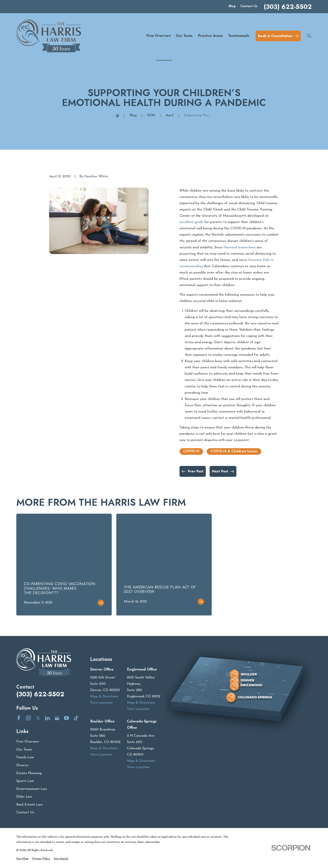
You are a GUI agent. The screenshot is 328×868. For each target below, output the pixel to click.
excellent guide (191, 222)
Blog (232, 6)
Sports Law (25, 781)
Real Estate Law (29, 805)
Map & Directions (104, 696)
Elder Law (24, 797)
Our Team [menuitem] (184, 36)
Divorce (22, 765)
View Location (101, 703)
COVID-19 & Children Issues (234, 451)
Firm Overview (28, 742)
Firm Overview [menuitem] (159, 36)
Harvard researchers (240, 247)
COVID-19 (191, 451)
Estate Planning (29, 773)
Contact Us (249, 6)
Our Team (24, 750)
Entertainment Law (32, 789)
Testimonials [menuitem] (239, 36)
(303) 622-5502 (288, 7)
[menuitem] (22, 859)
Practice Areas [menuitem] (210, 36)
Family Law (25, 757)
